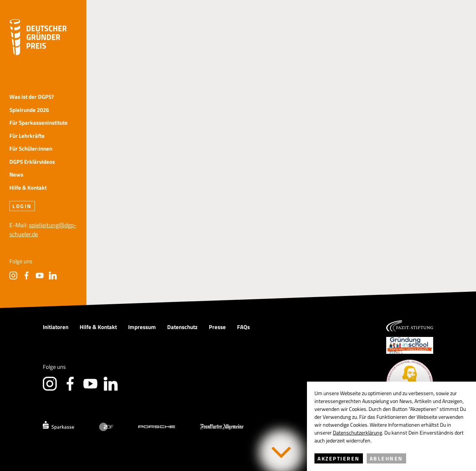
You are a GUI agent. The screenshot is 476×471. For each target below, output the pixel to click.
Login (22, 206)
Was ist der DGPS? (32, 97)
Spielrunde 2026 (29, 110)
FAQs (243, 327)
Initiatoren (56, 327)
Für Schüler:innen (31, 149)
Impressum (142, 327)
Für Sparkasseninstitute (39, 123)
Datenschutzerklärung (357, 433)
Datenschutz (182, 327)
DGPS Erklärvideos (32, 162)
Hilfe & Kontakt (28, 188)
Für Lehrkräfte (27, 136)
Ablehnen (386, 458)
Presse (217, 327)
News (16, 175)
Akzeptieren (339, 458)
